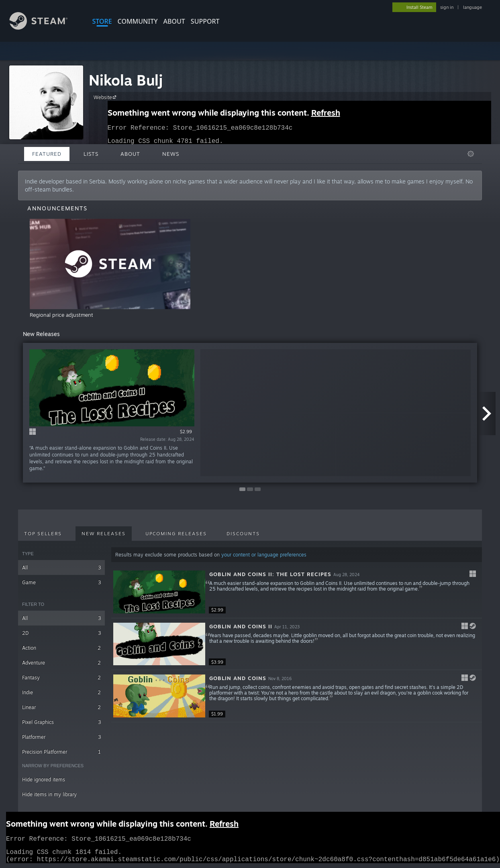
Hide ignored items (44, 779)
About (174, 21)
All (61, 567)
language (472, 7)
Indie (61, 692)
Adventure (61, 663)
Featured (47, 154)
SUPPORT (205, 21)
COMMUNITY (138, 21)
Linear (61, 707)
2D (61, 633)
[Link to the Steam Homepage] (45, 28)
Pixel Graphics (61, 722)
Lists (91, 154)
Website (106, 97)
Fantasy (61, 677)
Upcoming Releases (176, 534)
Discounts (243, 534)
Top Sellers (43, 534)
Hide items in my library (49, 794)
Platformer (61, 737)
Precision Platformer (61, 752)
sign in (447, 7)
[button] (297, 592)
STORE (102, 21)
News (171, 154)
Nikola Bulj (126, 80)
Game (61, 582)
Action (61, 648)
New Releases (104, 534)
